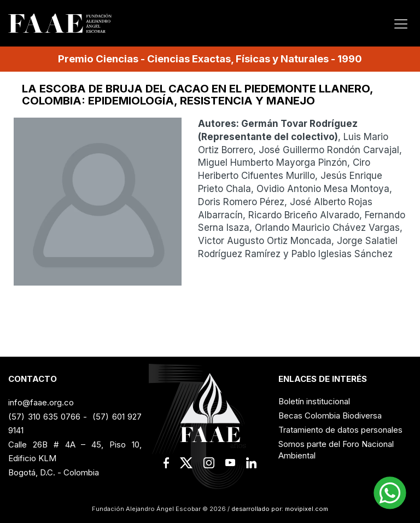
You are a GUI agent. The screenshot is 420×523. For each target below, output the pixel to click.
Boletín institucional (314, 401)
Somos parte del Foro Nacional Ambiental (336, 450)
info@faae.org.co (41, 402)
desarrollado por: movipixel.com (279, 509)
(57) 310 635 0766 (44, 417)
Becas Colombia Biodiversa (330, 416)
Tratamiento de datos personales (340, 430)
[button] (390, 493)
